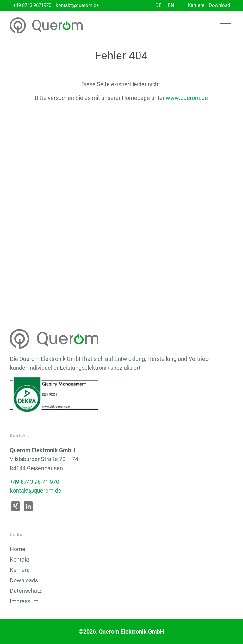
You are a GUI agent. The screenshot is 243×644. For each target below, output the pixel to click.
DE (159, 5)
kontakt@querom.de (77, 5)
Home (18, 549)
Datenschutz (26, 591)
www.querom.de (187, 98)
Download (219, 5)
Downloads (24, 580)
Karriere (196, 5)
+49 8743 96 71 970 (34, 482)
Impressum (24, 601)
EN (171, 5)
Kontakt (20, 560)
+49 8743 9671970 (32, 5)
